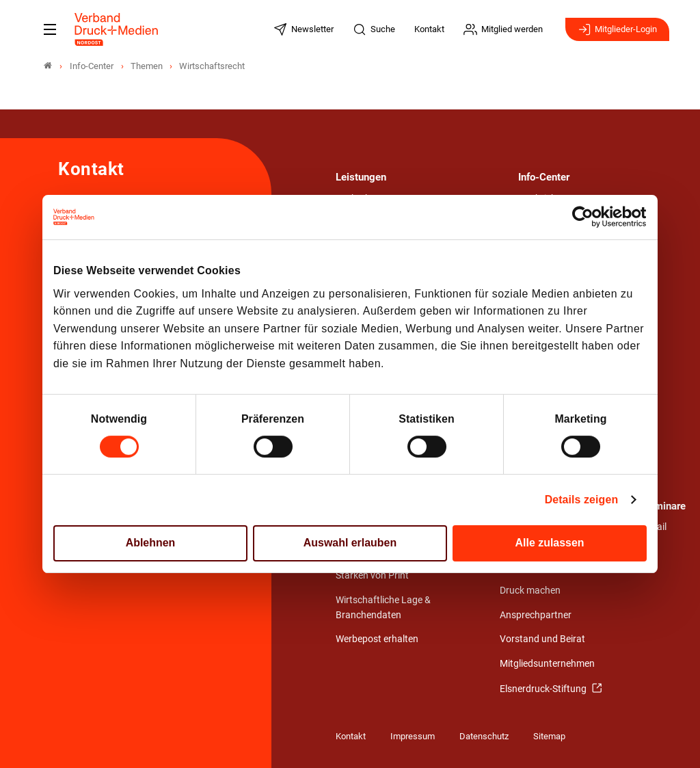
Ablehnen (151, 543)
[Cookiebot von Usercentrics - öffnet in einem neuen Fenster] (587, 217)
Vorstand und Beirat (542, 639)
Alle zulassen (550, 543)
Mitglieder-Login (617, 29)
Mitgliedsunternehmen (547, 664)
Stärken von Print (372, 575)
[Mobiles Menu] (50, 29)
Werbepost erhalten (377, 639)
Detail (655, 527)
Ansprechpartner (536, 615)
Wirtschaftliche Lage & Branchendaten (383, 608)
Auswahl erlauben (350, 543)
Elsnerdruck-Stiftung (544, 689)
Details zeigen (582, 500)
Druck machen (530, 591)
